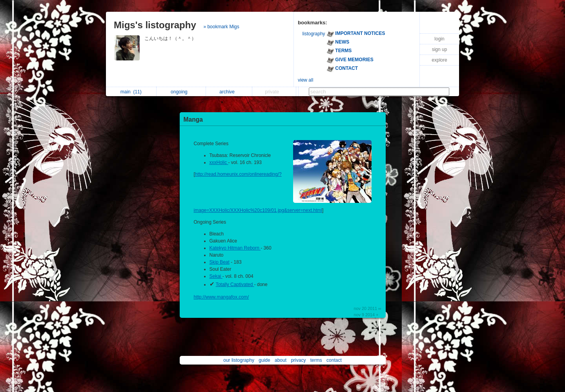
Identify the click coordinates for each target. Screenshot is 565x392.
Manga (193, 119)
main (131, 92)
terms (316, 360)
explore (439, 60)
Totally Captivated (235, 284)
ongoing (181, 92)
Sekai (216, 276)
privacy (298, 360)
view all (305, 80)
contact (334, 360)
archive (229, 92)
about (281, 360)
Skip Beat (220, 262)
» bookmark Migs (221, 27)
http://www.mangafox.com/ (221, 297)
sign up (440, 49)
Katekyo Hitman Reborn (235, 248)
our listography (239, 360)
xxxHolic (219, 162)
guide (264, 360)
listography (314, 34)
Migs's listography (155, 25)
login (439, 39)
